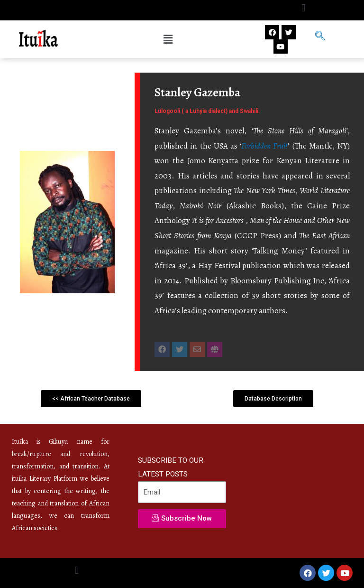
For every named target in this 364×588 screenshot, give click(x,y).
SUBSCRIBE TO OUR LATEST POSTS (171, 467)
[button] (303, 8)
